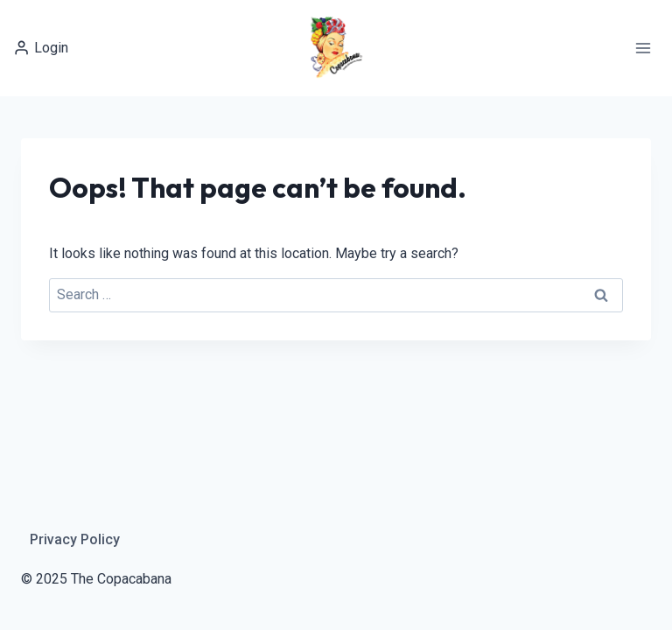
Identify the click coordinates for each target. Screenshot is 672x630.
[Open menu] (643, 48)
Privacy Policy (75, 539)
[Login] (41, 48)
